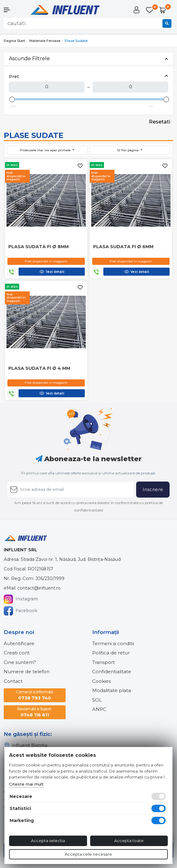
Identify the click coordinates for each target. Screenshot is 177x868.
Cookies (101, 681)
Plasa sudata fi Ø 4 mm (39, 368)
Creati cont (17, 653)
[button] (15, 10)
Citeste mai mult (26, 784)
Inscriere (153, 489)
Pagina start (14, 41)
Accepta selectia (48, 841)
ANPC (99, 709)
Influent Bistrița (26, 745)
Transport (104, 662)
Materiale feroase (45, 41)
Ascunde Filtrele (88, 58)
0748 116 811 (35, 712)
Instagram (21, 599)
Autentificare (19, 643)
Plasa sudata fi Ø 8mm (39, 247)
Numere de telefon (27, 672)
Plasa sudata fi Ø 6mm (123, 247)
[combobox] (88, 23)
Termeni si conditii (113, 643)
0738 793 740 (35, 695)
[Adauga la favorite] (80, 166)
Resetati (160, 122)
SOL (97, 700)
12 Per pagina (128, 150)
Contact (13, 681)
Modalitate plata (112, 690)
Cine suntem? (20, 662)
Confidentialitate (112, 672)
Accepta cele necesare (88, 854)
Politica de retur (111, 653)
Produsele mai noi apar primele (46, 150)
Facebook (21, 611)
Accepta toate (129, 841)
